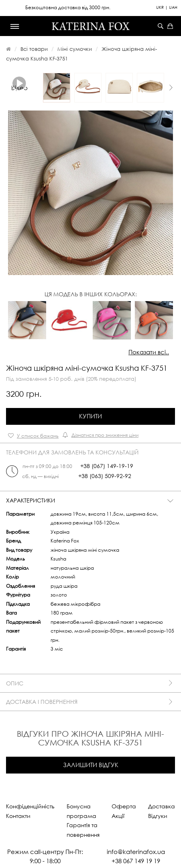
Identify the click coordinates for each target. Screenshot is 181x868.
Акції (118, 816)
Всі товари (34, 49)
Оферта (124, 806)
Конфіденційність (30, 806)
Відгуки (158, 816)
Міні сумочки (75, 49)
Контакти (18, 816)
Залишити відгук (91, 765)
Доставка (162, 806)
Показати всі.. (149, 352)
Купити (90, 416)
